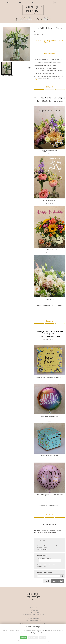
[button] (6, 68)
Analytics (29, 641)
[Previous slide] (4, 68)
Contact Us (34, 610)
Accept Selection (33, 637)
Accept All (24, 637)
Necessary (21, 641)
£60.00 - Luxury (42, 547)
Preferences (37, 641)
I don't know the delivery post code (46, 564)
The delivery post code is (49, 560)
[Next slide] (29, 68)
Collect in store (42, 566)
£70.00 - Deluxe (42, 549)
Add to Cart (58, 581)
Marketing (45, 641)
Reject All (43, 637)
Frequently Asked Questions (34, 614)
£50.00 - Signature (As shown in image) (47, 545)
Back (47, 581)
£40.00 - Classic (42, 543)
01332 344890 (34, 618)
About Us (34, 608)
